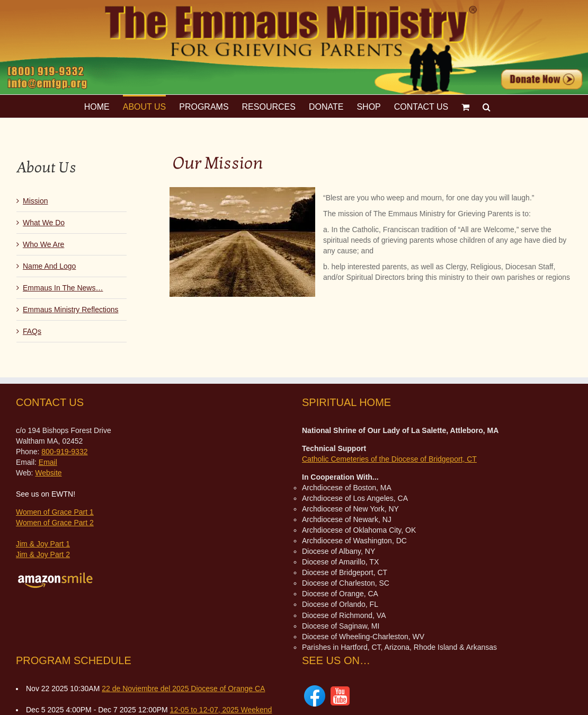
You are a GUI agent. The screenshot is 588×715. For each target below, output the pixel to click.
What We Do (44, 223)
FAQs (32, 331)
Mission (35, 201)
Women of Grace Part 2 (55, 523)
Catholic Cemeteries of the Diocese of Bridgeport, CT (389, 459)
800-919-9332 (64, 452)
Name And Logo (49, 266)
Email (48, 462)
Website (48, 473)
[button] (487, 106)
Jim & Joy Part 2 (43, 554)
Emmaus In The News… (63, 288)
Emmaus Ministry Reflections (71, 310)
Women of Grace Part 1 (55, 512)
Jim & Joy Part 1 (43, 544)
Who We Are (43, 244)
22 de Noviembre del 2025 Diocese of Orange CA (183, 688)
